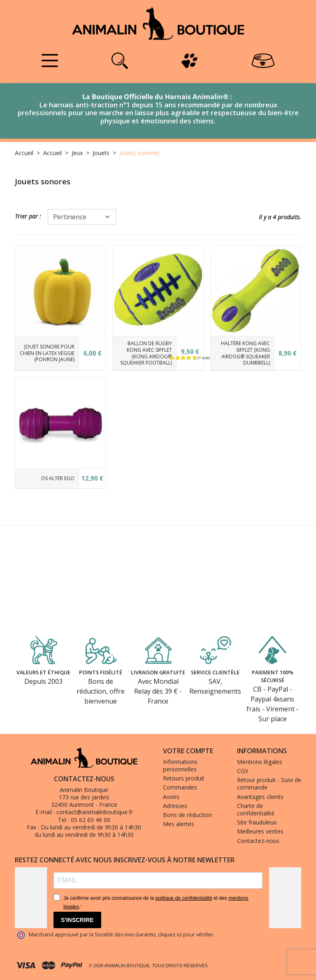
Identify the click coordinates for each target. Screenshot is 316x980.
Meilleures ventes (260, 831)
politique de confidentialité (184, 898)
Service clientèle (215, 669)
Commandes (180, 787)
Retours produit (184, 778)
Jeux (77, 153)
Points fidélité (101, 669)
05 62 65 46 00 (91, 820)
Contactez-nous (258, 841)
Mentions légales (260, 762)
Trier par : (28, 216)
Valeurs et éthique (43, 674)
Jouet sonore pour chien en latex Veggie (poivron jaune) (47, 353)
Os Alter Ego (58, 478)
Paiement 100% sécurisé (272, 674)
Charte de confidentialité (256, 809)
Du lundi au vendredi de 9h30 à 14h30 (91, 827)
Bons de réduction (187, 815)
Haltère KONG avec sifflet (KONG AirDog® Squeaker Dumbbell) (245, 353)
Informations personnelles (180, 765)
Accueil (24, 153)
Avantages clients (260, 797)
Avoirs (171, 797)
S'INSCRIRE (77, 920)
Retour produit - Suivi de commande (269, 784)
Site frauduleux (257, 822)
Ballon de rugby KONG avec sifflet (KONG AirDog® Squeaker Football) (146, 353)
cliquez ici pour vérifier (186, 935)
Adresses (175, 806)
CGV (243, 771)
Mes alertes (179, 824)
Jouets (101, 153)
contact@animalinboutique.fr (95, 812)
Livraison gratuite (158, 674)
